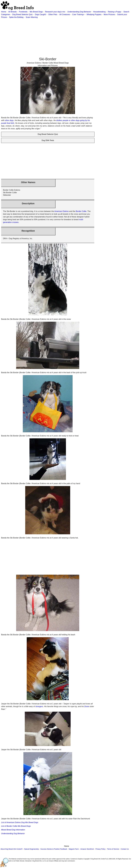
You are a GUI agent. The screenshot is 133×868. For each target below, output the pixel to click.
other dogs (9, 120)
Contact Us (125, 849)
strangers (39, 706)
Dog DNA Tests (48, 140)
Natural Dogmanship (32, 849)
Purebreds (23, 12)
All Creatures (65, 14)
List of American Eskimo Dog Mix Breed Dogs (20, 822)
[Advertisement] (66, 35)
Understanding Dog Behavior (79, 12)
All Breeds (12, 12)
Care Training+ (78, 14)
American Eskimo (61, 211)
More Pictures (109, 14)
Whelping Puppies (94, 14)
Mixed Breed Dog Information (13, 830)
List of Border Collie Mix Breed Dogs (16, 826)
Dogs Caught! (40, 14)
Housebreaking (99, 12)
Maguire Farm (74, 849)
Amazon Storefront (87, 849)
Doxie (87, 706)
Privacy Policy (100, 849)
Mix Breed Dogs (36, 12)
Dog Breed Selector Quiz (22, 14)
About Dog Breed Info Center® (12, 849)
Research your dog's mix (55, 12)
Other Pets (53, 14)
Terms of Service (113, 849)
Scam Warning (32, 17)
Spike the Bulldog (16, 17)
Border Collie (81, 211)
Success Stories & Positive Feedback (54, 849)
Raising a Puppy (114, 12)
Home (4, 12)
